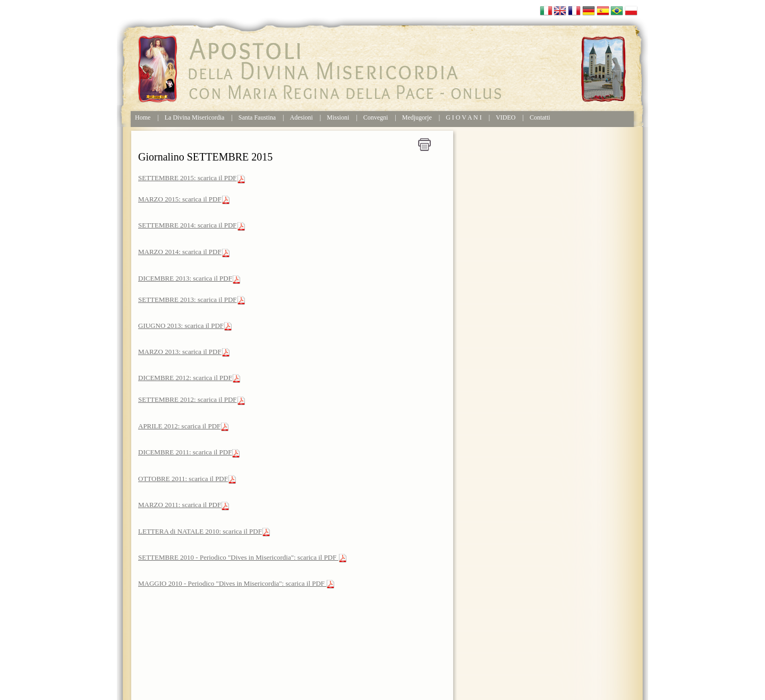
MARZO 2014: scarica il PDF (180, 252)
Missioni (338, 117)
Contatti (540, 117)
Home (143, 117)
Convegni (376, 117)
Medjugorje (417, 117)
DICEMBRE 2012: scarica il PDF (185, 378)
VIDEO (505, 117)
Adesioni (301, 117)
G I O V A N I (464, 117)
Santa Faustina (257, 117)
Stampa (424, 145)
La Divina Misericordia (195, 117)
